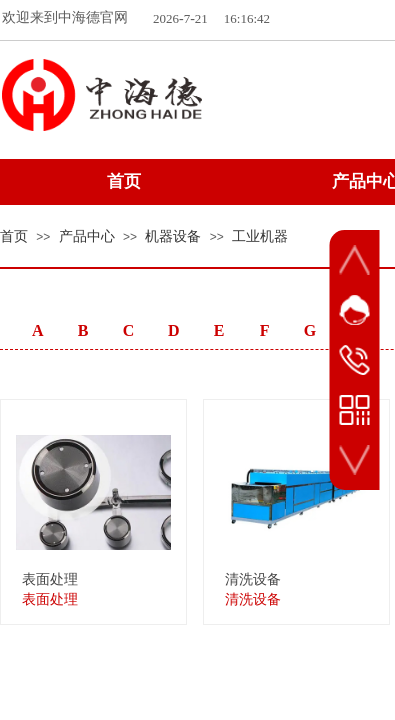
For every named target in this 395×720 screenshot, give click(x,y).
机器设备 (173, 236)
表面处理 (50, 579)
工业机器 (260, 236)
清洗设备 (253, 579)
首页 (14, 236)
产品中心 (87, 236)
